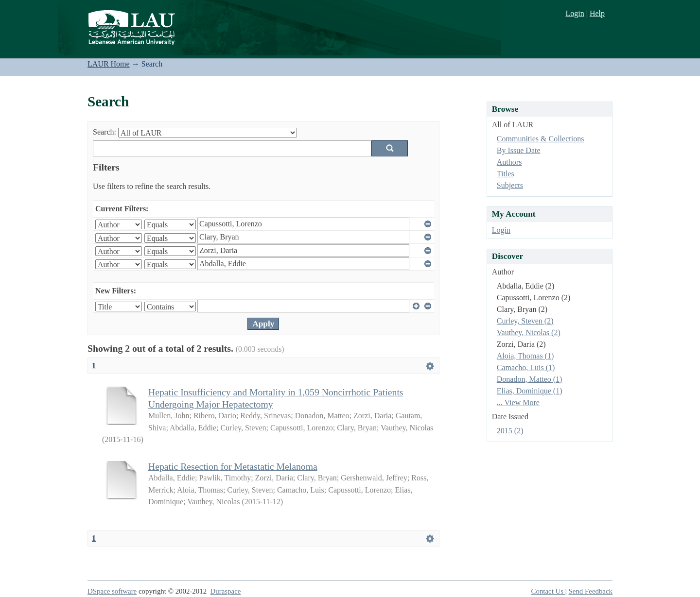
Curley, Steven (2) (525, 321)
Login (575, 13)
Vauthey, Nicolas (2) (529, 333)
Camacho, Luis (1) (526, 367)
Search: (105, 132)
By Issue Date (519, 150)
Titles (506, 174)
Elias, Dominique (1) (530, 391)
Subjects (510, 185)
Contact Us (548, 591)
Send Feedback (591, 591)
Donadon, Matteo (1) (530, 379)
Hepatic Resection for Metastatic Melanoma (233, 466)
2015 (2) (510, 431)
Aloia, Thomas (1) (525, 356)
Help (597, 13)
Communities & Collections (541, 139)
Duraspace (226, 591)
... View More (518, 402)
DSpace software (112, 591)
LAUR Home (109, 64)
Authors (509, 162)
